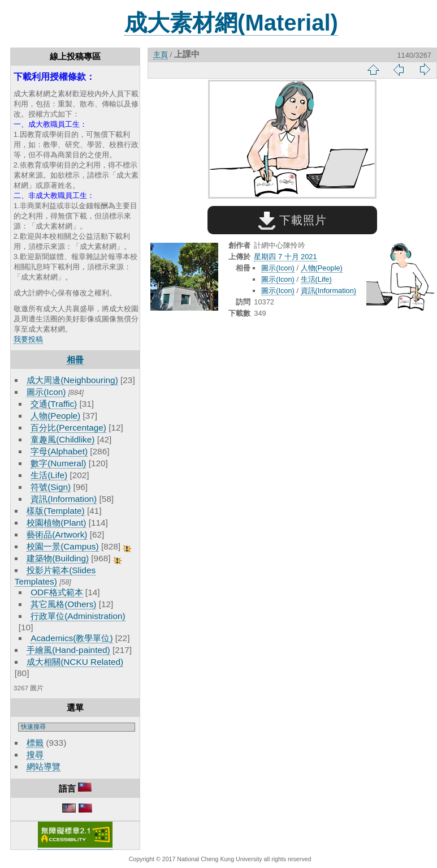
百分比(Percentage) (68, 427)
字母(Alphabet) (59, 451)
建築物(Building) (58, 558)
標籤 (35, 743)
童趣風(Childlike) (62, 439)
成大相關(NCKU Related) (75, 662)
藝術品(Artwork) (57, 534)
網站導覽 (44, 766)
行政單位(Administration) (78, 616)
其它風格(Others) (63, 604)
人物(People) (55, 416)
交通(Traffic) (54, 404)
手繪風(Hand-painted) (68, 650)
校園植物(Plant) (56, 523)
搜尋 (35, 755)
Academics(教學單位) (72, 638)
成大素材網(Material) (231, 23)
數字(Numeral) (58, 463)
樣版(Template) (56, 511)
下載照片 (293, 220)
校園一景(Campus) (62, 546)
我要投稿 (28, 339)
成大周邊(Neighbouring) (72, 380)
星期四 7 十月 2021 (285, 257)
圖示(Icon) (46, 392)
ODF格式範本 (57, 592)
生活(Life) (49, 475)
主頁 (161, 55)
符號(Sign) (51, 487)
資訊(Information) (64, 499)
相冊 (75, 360)
